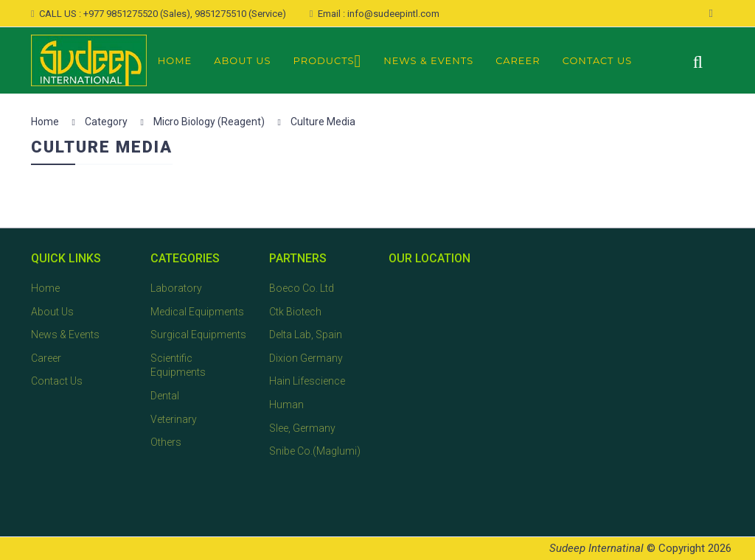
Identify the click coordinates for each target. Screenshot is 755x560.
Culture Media (323, 122)
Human (286, 405)
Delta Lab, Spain (306, 335)
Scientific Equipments (178, 365)
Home (175, 60)
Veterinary (174, 419)
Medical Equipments (197, 312)
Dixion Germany (306, 358)
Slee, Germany (302, 428)
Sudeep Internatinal (596, 548)
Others (166, 442)
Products (328, 62)
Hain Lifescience (307, 381)
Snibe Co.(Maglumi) (315, 451)
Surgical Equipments (198, 335)
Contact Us (598, 60)
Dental (165, 396)
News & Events (428, 60)
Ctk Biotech (295, 312)
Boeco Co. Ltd (302, 288)
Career (518, 60)
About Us (242, 60)
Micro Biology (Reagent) (209, 122)
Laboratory (176, 288)
